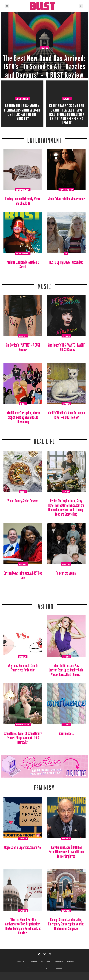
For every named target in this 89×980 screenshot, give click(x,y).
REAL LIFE (45, 440)
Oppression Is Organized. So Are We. (23, 846)
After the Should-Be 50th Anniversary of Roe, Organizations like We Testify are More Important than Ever (23, 925)
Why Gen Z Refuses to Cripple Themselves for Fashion (23, 667)
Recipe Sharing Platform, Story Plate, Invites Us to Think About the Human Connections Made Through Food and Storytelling (66, 507)
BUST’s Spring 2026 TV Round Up (66, 261)
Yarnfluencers (66, 732)
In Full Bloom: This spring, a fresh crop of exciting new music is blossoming (23, 416)
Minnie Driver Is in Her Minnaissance (66, 198)
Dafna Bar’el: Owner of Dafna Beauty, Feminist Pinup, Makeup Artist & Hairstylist (23, 737)
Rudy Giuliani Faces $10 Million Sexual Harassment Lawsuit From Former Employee (66, 851)
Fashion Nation (23, 724)
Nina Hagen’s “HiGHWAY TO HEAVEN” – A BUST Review (66, 346)
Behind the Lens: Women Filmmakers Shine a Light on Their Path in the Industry (22, 111)
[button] (7, 6)
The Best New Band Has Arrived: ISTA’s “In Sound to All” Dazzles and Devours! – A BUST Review (45, 65)
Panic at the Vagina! (66, 572)
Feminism (44, 786)
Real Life (67, 99)
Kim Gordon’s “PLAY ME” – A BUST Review (23, 346)
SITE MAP (59, 968)
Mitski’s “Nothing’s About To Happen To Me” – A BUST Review (66, 414)
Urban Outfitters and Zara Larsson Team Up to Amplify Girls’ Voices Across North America (66, 669)
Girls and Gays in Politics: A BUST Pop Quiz (23, 574)
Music (44, 285)
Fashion (45, 605)
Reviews (45, 47)
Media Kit (59, 962)
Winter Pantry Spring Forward (23, 500)
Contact (33, 962)
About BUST (20, 962)
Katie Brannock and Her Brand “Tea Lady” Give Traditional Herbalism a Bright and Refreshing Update (67, 114)
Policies (70, 962)
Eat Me (23, 492)
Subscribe (46, 962)
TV (66, 253)
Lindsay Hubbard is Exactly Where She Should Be (23, 200)
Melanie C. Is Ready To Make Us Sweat (23, 263)
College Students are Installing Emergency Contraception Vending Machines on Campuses (66, 923)
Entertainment (22, 99)
